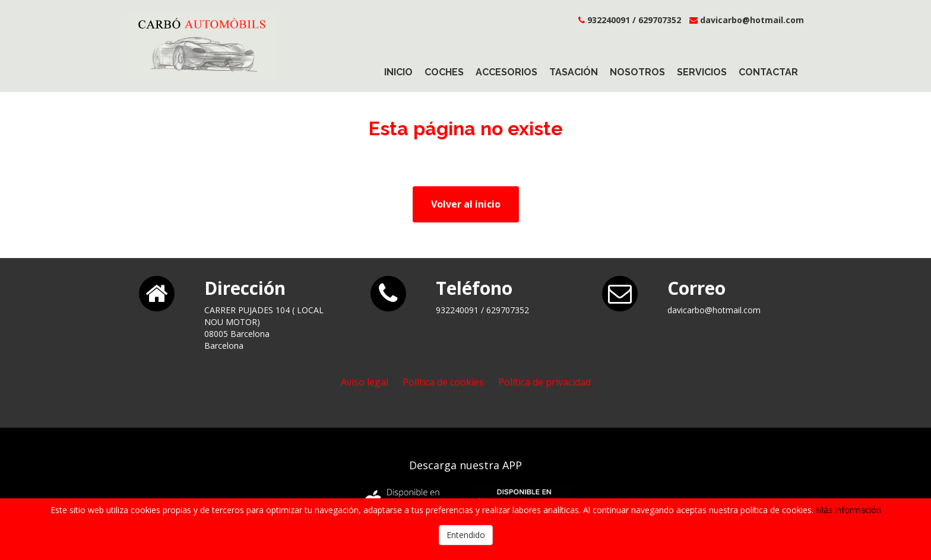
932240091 (609, 20)
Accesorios (506, 72)
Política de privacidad (544, 382)
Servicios (702, 72)
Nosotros (637, 72)
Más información (848, 510)
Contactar (768, 72)
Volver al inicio (466, 204)
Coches (444, 72)
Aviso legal (365, 382)
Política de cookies (443, 382)
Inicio (398, 72)
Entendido (466, 535)
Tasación (574, 72)
